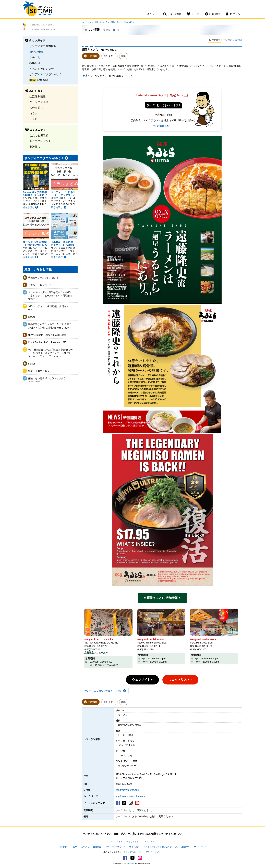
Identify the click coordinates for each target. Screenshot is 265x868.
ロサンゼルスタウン (133, 852)
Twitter (132, 858)
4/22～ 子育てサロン (39, 371)
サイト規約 (134, 847)
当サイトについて (81, 847)
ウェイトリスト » (180, 680)
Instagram (140, 858)
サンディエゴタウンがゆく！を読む (105, 691)
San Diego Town (37, 9)
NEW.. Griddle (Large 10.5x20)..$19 (47, 335)
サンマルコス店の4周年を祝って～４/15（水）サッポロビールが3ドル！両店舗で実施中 (50, 296)
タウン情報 (36, 52)
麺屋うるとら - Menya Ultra (123, 22)
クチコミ (35, 57)
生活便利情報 (38, 96)
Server (32, 317)
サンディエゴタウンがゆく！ (47, 74)
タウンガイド (116, 842)
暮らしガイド (132, 842)
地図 (124, 56)
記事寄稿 (43, 80)
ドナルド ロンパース (40, 285)
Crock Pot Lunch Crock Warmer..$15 (47, 342)
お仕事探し (36, 108)
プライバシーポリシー (115, 847)
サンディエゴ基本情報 (43, 46)
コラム (33, 113)
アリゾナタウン (153, 852)
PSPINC (131, 863)
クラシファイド (39, 102)
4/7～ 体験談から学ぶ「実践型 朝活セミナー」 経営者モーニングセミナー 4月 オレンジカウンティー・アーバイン (50, 353)
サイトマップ (200, 847)
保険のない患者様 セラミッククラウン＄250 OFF (49, 380)
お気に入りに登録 (234, 40)
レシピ (33, 119)
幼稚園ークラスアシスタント (43, 278)
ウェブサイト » (142, 680)
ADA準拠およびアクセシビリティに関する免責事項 (167, 847)
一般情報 (93, 56)
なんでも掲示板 (39, 135)
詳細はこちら (164, 126)
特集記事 (35, 63)
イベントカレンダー (42, 69)
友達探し (35, 147)
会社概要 (97, 847)
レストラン (105, 22)
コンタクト (109, 56)
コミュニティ (149, 842)
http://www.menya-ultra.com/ (131, 796)
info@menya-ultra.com (128, 790)
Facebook (125, 858)
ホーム (85, 22)
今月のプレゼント (40, 141)
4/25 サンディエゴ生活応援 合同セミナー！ (49, 308)
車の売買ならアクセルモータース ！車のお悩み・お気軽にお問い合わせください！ (51, 326)
